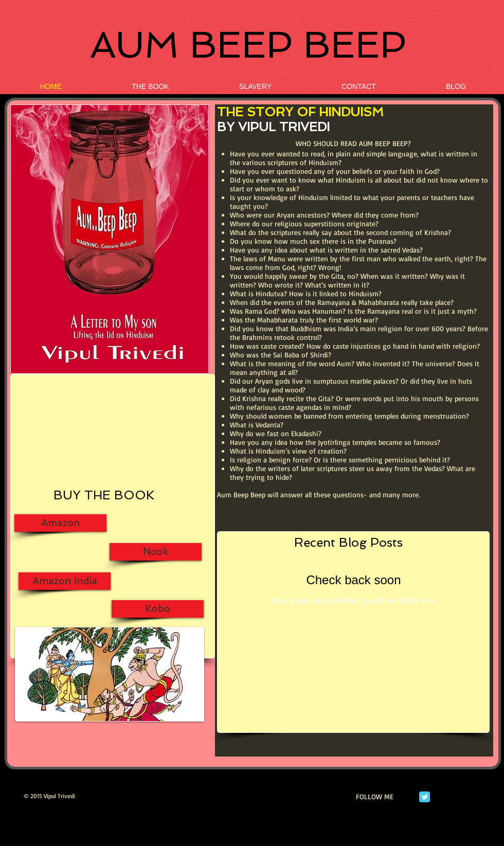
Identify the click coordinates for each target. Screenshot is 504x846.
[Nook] (156, 552)
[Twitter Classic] (425, 797)
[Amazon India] (65, 581)
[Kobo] (158, 609)
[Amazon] (60, 523)
